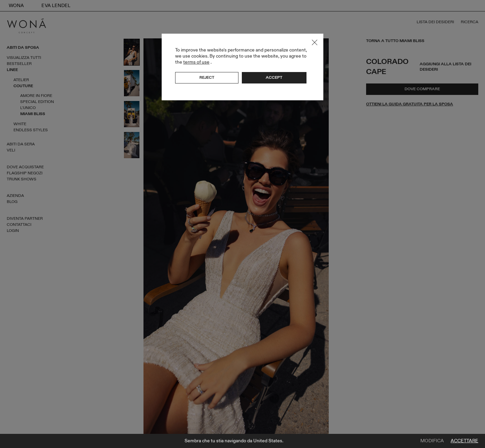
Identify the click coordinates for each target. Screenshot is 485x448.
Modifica (432, 441)
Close (315, 42)
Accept (274, 77)
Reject (207, 77)
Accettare (464, 441)
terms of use (196, 62)
